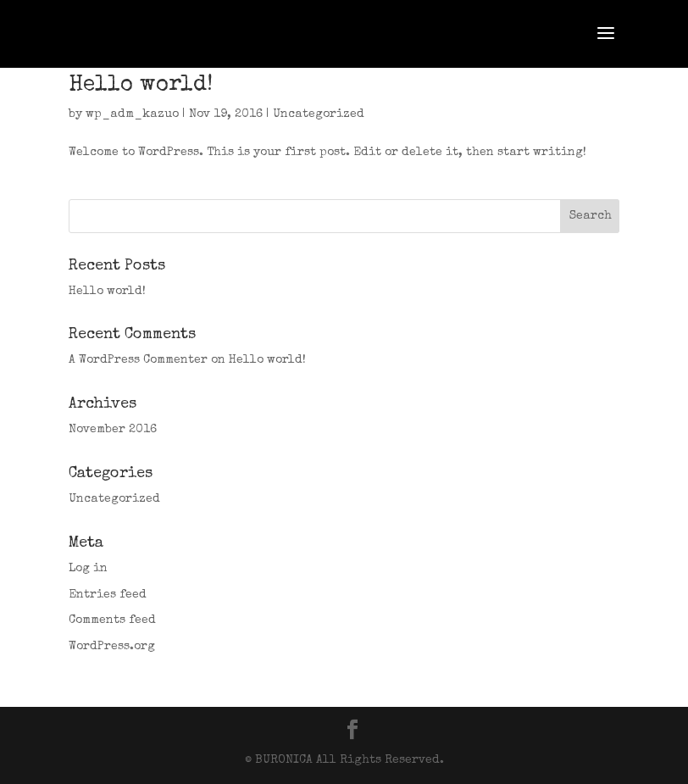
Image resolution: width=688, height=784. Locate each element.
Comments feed (112, 620)
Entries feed (108, 595)
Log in (88, 569)
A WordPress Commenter (138, 360)
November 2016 (113, 430)
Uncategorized (319, 114)
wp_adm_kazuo (132, 114)
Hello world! (141, 86)
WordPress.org (112, 647)
